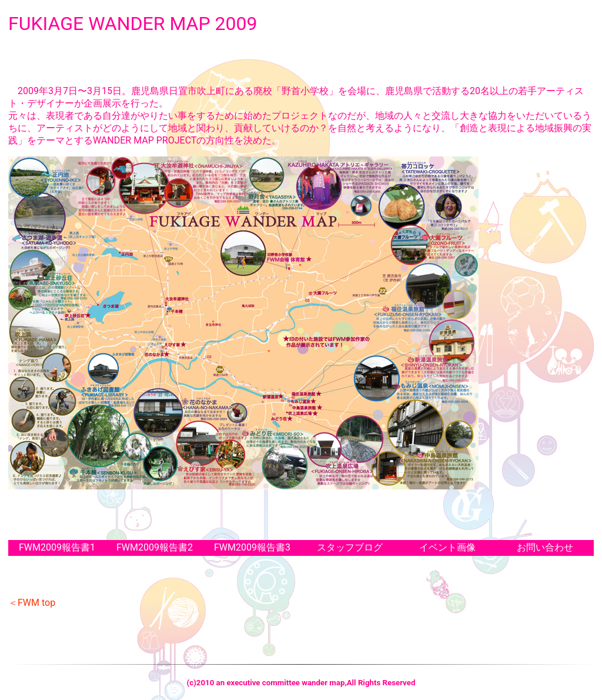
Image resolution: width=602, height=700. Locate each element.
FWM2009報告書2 (155, 547)
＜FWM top (32, 603)
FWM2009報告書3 (252, 547)
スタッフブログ (350, 547)
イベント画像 (447, 547)
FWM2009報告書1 (57, 547)
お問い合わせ (545, 547)
